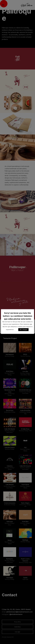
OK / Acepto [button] (23, 330)
